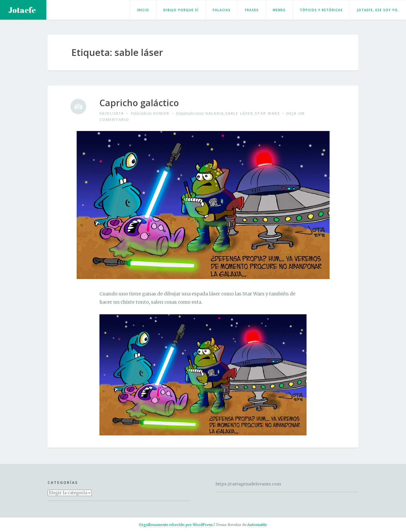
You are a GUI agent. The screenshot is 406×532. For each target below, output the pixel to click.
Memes (279, 10)
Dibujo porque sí (181, 10)
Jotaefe (22, 10)
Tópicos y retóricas (321, 10)
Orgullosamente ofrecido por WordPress (176, 525)
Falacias (222, 10)
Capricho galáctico (139, 103)
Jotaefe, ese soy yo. (378, 10)
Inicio (143, 10)
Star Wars (267, 113)
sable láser (239, 113)
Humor (161, 113)
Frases (252, 10)
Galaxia (215, 113)
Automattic (257, 525)
